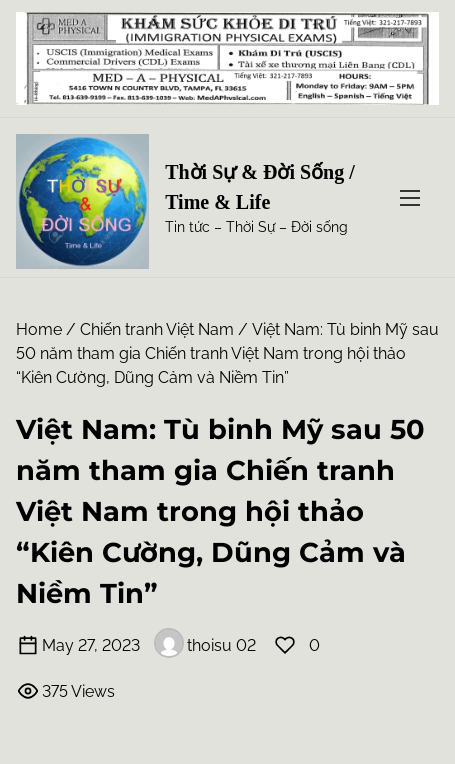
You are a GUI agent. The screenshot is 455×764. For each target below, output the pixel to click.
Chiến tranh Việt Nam (157, 329)
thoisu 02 (205, 645)
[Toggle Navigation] (410, 197)
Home (39, 329)
